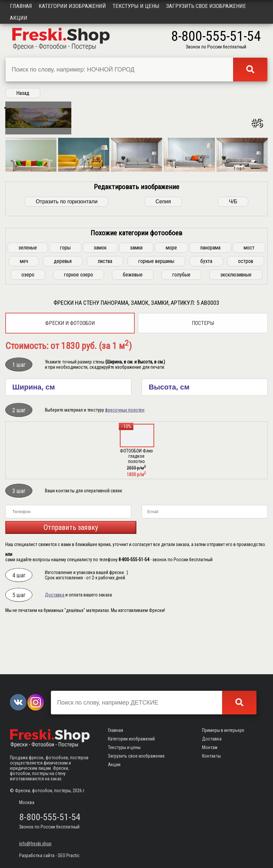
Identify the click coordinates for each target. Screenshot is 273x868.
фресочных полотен (125, 457)
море (171, 294)
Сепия (163, 248)
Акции (19, 18)
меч (24, 308)
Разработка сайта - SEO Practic (49, 855)
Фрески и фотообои (70, 370)
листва (105, 308)
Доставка (55, 642)
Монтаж (210, 747)
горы (65, 294)
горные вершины (156, 308)
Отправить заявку (71, 574)
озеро (28, 321)
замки (136, 294)
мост (249, 294)
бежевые (133, 321)
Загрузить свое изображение (206, 6)
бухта (206, 308)
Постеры (203, 370)
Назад (23, 93)
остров (246, 308)
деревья (63, 308)
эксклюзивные (236, 321)
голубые (181, 321)
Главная (21, 6)
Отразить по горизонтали (67, 248)
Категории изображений (72, 6)
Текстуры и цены (136, 6)
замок (100, 294)
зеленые (28, 294)
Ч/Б (233, 248)
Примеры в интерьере (223, 730)
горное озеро (79, 321)
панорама (210, 294)
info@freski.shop (35, 844)
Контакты (211, 756)
